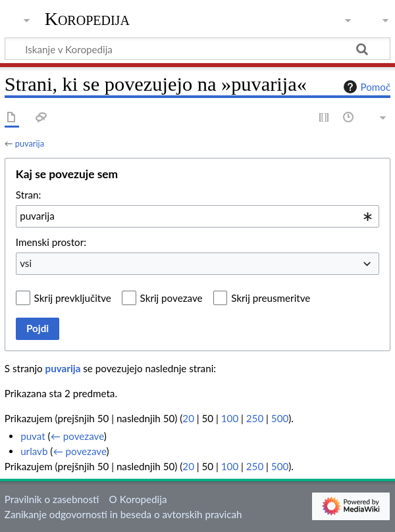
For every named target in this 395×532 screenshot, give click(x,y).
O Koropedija (138, 499)
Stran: (29, 195)
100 (230, 418)
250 (255, 418)
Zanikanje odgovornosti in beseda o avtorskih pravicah (123, 514)
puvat (33, 436)
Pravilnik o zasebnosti (52, 499)
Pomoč (365, 87)
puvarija (30, 143)
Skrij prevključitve (73, 298)
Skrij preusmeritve (271, 298)
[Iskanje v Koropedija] (197, 49)
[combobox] (197, 216)
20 (188, 418)
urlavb (34, 451)
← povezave (77, 436)
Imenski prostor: (51, 242)
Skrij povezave (171, 298)
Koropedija (87, 19)
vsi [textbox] (26, 263)
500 (280, 418)
